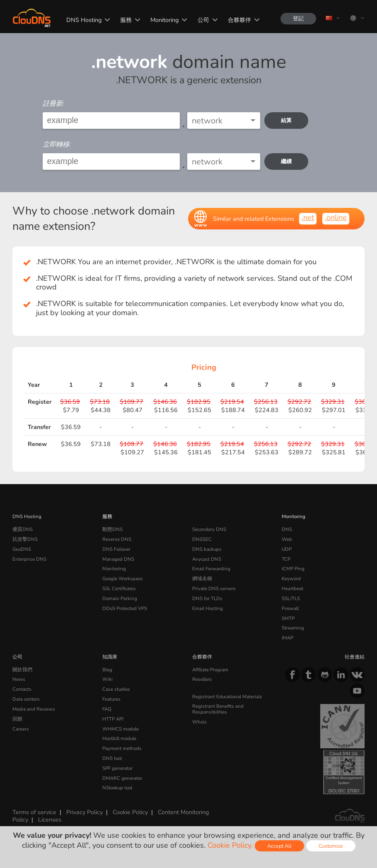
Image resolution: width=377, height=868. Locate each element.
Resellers (202, 679)
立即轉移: (57, 145)
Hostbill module (119, 738)
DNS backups (207, 549)
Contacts (22, 689)
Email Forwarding (211, 569)
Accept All (279, 846)
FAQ (107, 709)
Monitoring (164, 20)
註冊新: (53, 104)
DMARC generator (122, 778)
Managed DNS (118, 559)
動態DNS (112, 529)
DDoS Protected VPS (125, 608)
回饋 (17, 719)
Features (111, 699)
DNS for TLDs (207, 598)
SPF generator (117, 768)
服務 (126, 20)
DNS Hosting (84, 20)
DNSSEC (202, 539)
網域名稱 (202, 579)
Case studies (116, 689)
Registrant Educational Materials (227, 697)
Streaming (293, 628)
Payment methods (122, 748)
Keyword (291, 579)
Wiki (108, 679)
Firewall (290, 608)
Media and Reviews (34, 709)
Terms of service (34, 812)
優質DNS (23, 529)
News (19, 679)
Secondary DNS (209, 529)
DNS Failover (116, 549)
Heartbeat (292, 588)
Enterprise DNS (29, 559)
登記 (298, 18)
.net (308, 217)
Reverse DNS (117, 539)
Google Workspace (122, 579)
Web (287, 539)
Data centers (26, 699)
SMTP (288, 618)
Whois (199, 722)
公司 (203, 20)
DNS (287, 529)
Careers (21, 729)
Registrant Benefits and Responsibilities (218, 709)
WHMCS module (121, 729)
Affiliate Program (210, 670)
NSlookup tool (117, 788)
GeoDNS (22, 549)
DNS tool (112, 758)
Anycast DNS (207, 559)
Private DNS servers (214, 588)
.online (336, 217)
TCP (286, 559)
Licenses (50, 820)
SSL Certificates (119, 588)
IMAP (288, 638)
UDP (287, 549)
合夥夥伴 (239, 20)
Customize (331, 846)
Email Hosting (208, 608)
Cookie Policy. (230, 845)
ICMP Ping (293, 569)
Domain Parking (120, 598)
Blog (107, 670)
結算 (286, 120)
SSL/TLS (291, 598)
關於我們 (22, 670)
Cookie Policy (130, 812)
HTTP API (113, 719)
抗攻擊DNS (25, 539)
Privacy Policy (85, 812)
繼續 (286, 161)
